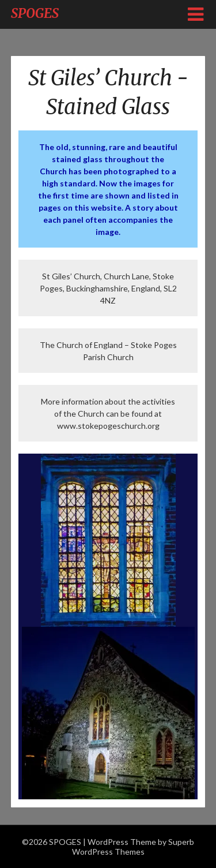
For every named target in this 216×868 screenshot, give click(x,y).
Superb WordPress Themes (133, 847)
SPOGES (35, 13)
